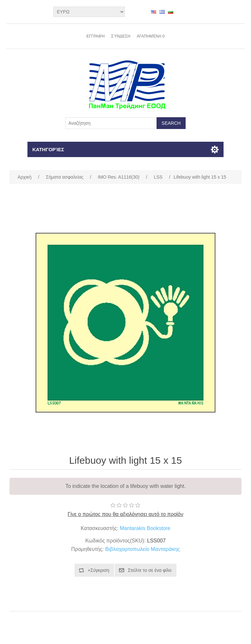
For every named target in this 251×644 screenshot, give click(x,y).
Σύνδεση (121, 36)
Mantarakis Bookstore (145, 528)
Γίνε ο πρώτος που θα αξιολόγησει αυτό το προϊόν (125, 514)
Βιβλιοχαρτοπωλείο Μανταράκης (142, 549)
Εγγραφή (95, 36)
